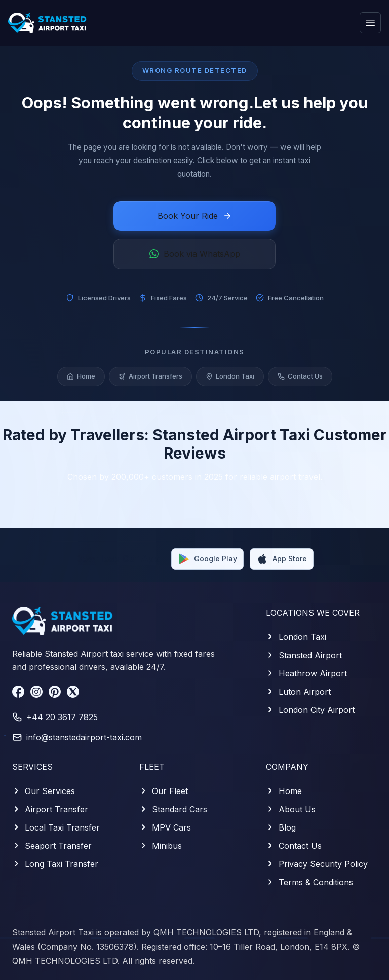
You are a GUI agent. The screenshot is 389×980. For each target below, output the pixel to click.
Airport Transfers (150, 377)
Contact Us (300, 377)
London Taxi (230, 377)
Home (81, 377)
